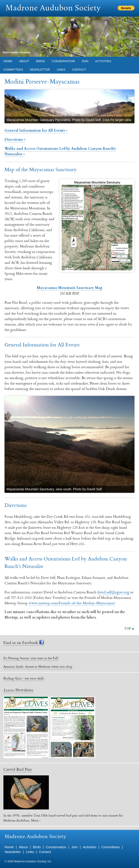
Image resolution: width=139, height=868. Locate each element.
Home (8, 61)
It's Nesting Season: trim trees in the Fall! (31, 658)
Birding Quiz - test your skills (24, 678)
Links (61, 70)
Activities (103, 61)
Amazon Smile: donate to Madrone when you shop (38, 666)
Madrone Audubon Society (53, 9)
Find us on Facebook (24, 642)
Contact (79, 70)
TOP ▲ (129, 628)
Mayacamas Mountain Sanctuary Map (70, 288)
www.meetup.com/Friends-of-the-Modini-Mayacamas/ (72, 603)
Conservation (63, 61)
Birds (41, 61)
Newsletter (40, 70)
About (24, 61)
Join (85, 61)
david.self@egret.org (113, 592)
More (35, 820)
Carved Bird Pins (18, 769)
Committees (13, 70)
